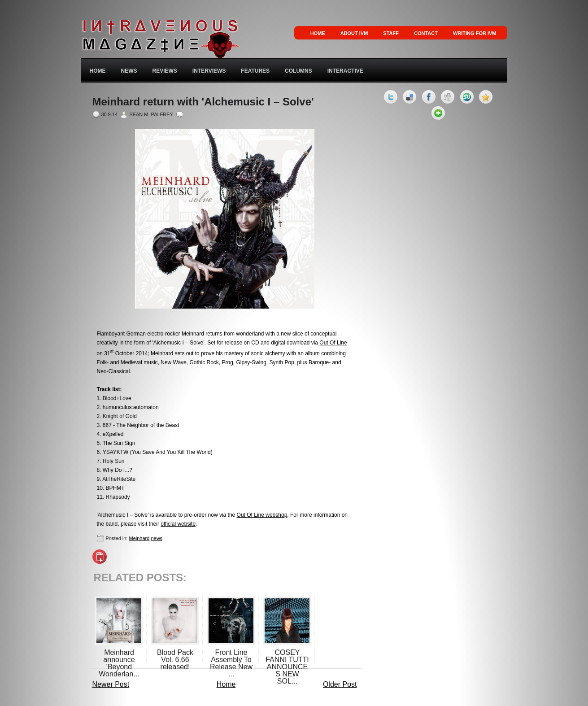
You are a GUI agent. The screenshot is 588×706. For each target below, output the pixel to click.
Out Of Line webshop (262, 515)
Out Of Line (333, 343)
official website (178, 524)
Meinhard (139, 538)
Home (318, 33)
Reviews (165, 71)
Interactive (345, 71)
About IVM (354, 33)
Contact (426, 33)
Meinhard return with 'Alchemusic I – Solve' (203, 102)
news (157, 538)
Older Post (340, 684)
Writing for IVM (475, 33)
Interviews (209, 71)
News (129, 71)
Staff (391, 33)
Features (255, 71)
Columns (298, 71)
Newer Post (111, 684)
